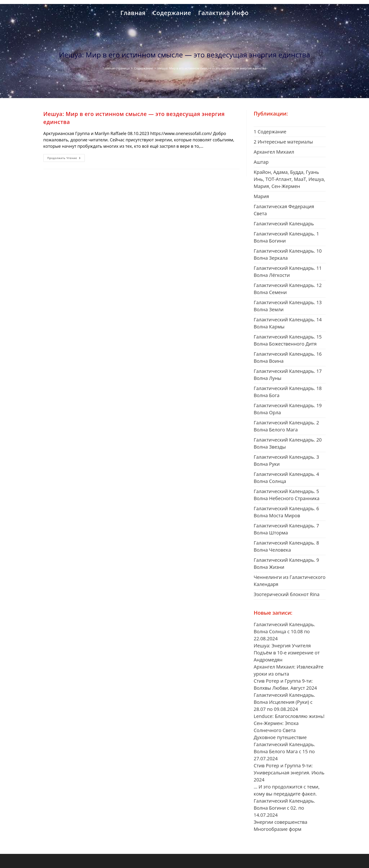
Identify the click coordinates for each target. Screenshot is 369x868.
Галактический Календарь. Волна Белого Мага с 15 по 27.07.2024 (284, 751)
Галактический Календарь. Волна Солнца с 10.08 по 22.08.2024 (284, 631)
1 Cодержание (270, 132)
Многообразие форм (278, 829)
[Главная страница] (116, 68)
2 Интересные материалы (283, 142)
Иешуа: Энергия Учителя (282, 646)
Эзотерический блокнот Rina (287, 594)
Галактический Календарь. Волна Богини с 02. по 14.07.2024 (284, 808)
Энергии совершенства (281, 822)
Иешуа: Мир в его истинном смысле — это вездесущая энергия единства (212, 68)
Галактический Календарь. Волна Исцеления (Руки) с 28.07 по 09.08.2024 (284, 702)
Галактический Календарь (284, 224)
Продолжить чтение (66, 159)
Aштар (261, 162)
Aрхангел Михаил (274, 152)
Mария (261, 196)
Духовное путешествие (280, 737)
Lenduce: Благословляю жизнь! (289, 716)
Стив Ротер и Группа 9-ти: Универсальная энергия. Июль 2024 (289, 773)
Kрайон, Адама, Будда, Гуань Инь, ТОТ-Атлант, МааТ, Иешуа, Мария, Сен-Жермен (289, 179)
